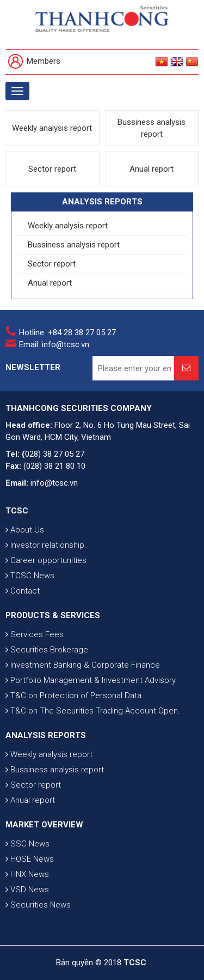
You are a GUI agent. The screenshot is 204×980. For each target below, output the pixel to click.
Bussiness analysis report (152, 128)
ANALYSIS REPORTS (46, 735)
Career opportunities (46, 560)
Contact (23, 591)
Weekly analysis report (52, 128)
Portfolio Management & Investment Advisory (91, 680)
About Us (25, 530)
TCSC (17, 511)
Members (34, 62)
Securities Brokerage (47, 650)
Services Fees (35, 634)
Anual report (152, 169)
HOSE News (30, 859)
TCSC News (30, 576)
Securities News (38, 905)
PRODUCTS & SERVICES (53, 615)
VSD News (27, 890)
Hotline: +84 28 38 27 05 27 (67, 332)
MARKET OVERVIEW (44, 825)
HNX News (27, 874)
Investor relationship (45, 545)
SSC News (27, 844)
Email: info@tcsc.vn (54, 344)
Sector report (52, 169)
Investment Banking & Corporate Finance (83, 665)
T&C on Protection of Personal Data (73, 695)
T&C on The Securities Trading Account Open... (95, 711)
